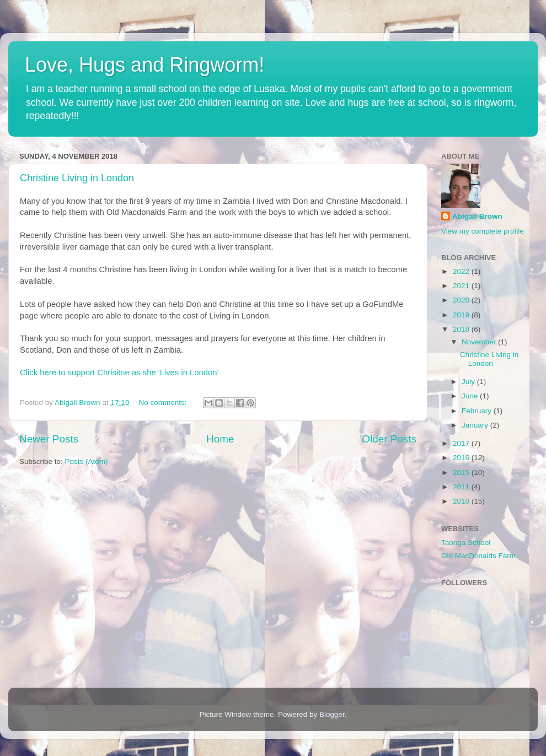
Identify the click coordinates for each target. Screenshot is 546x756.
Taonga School (466, 542)
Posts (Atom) (87, 461)
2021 (462, 286)
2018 (462, 329)
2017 (462, 443)
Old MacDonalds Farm (478, 556)
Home (220, 439)
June (471, 396)
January (476, 425)
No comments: (164, 403)
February (478, 411)
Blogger (332, 714)
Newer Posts (49, 439)
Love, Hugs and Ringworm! (144, 65)
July (469, 382)
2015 (462, 472)
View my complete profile (483, 231)
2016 (462, 458)
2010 (462, 501)
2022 (462, 271)
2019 (462, 315)
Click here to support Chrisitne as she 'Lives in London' (119, 372)
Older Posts (389, 439)
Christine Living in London (77, 178)
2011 (462, 487)
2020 (462, 300)
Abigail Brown (477, 216)
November (480, 342)
